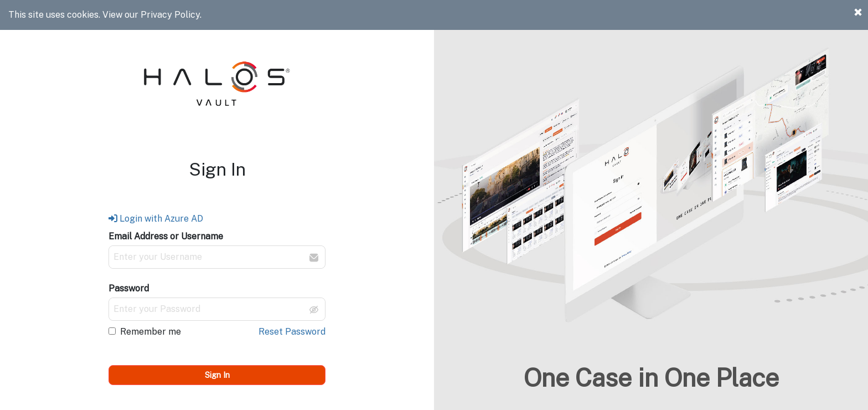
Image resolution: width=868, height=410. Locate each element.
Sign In (217, 375)
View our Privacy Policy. (152, 15)
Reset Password (292, 332)
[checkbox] (112, 331)
